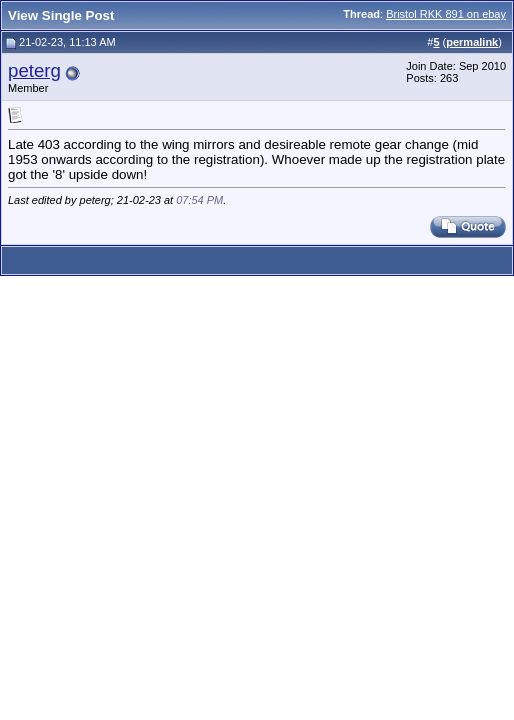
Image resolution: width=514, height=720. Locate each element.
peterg (34, 70)
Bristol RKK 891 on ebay (446, 14)
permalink (472, 42)
